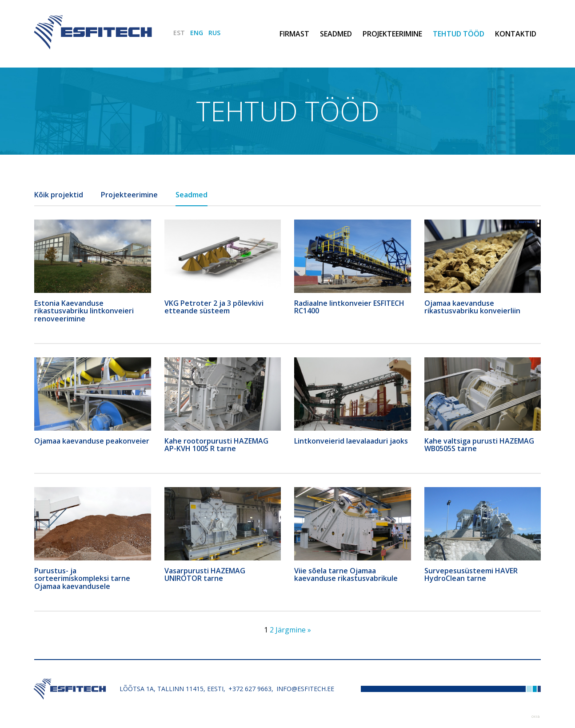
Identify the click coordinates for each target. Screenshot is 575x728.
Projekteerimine (392, 34)
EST (179, 33)
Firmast (294, 34)
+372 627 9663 (250, 689)
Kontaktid (516, 34)
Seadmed (336, 34)
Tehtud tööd (459, 34)
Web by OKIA (535, 717)
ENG (197, 33)
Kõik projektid (59, 195)
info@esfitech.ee (305, 689)
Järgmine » (293, 630)
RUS (214, 33)
